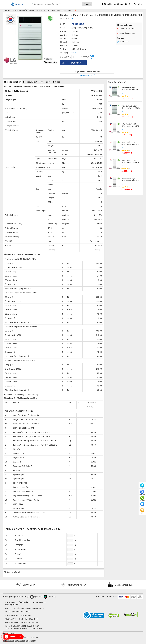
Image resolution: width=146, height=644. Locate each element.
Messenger (142, 505)
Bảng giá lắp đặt (30, 82)
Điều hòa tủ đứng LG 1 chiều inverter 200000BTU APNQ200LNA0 (131, 90)
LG (123, 93)
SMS (142, 511)
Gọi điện (142, 499)
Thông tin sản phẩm (12, 82)
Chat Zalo (142, 492)
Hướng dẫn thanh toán (126, 33)
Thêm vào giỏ (87, 57)
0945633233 (123, 42)
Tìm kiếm (87, 4)
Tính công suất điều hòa (50, 82)
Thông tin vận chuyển (126, 29)
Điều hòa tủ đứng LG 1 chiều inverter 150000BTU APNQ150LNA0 (131, 108)
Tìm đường (142, 486)
